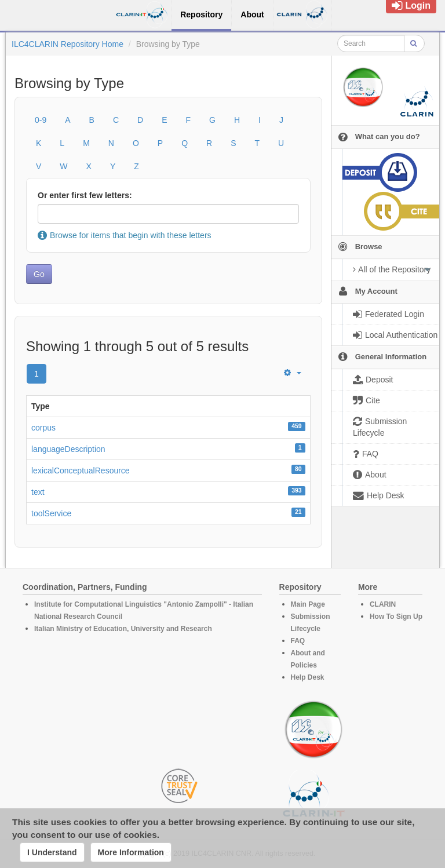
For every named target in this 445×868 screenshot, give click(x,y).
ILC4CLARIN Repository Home (68, 44)
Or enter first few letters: (85, 195)
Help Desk (308, 677)
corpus (43, 428)
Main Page (308, 604)
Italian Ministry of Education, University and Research (123, 629)
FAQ (298, 641)
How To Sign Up (396, 617)
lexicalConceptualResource (81, 471)
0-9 (41, 120)
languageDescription (68, 449)
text (38, 492)
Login (411, 6)
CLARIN (383, 604)
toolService (51, 513)
